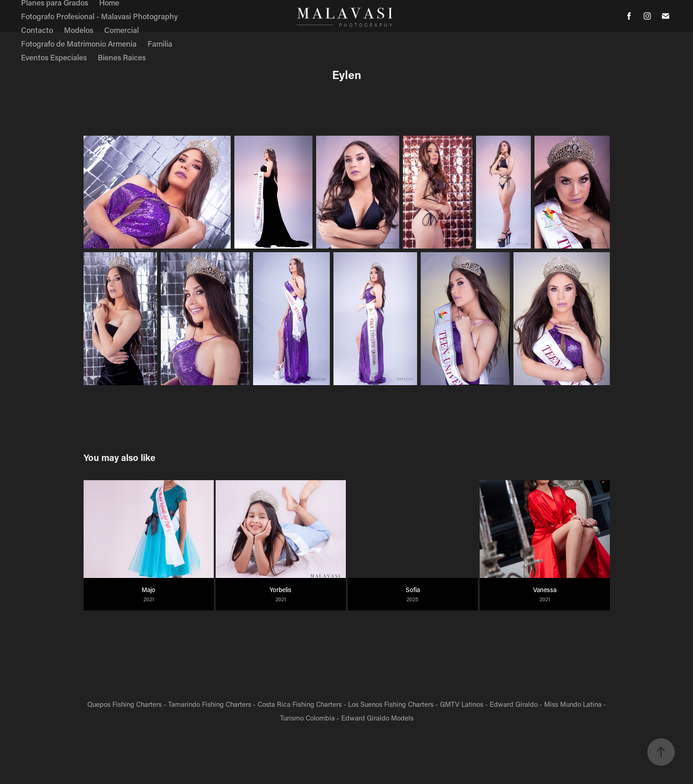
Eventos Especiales (54, 57)
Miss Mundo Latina (573, 704)
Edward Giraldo (514, 704)
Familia (160, 43)
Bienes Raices (122, 57)
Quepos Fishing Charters (124, 704)
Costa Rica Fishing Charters (300, 704)
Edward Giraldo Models (377, 718)
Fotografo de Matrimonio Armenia (79, 43)
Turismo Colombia (307, 718)
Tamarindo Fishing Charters (210, 704)
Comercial (122, 30)
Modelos (79, 30)
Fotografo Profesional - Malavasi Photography (99, 16)
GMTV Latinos (462, 704)
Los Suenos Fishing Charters (391, 704)
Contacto (37, 30)
